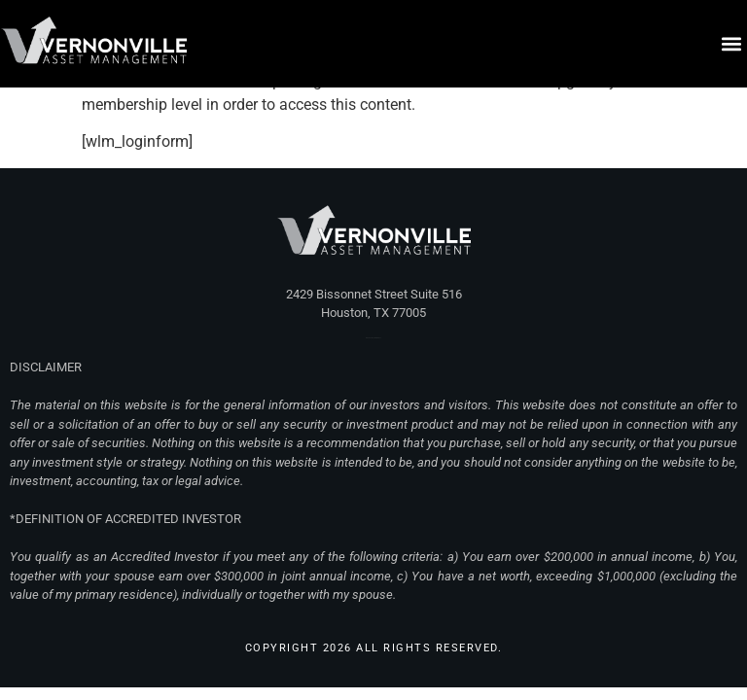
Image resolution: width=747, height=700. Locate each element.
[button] (731, 44)
